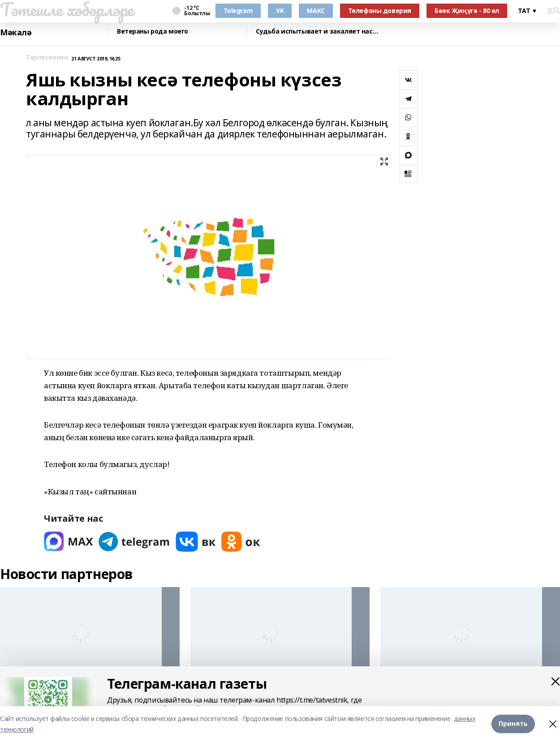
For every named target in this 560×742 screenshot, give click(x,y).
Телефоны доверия (380, 11)
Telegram (238, 11)
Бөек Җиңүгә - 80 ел (467, 11)
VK (280, 11)
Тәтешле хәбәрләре (67, 9)
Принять (513, 724)
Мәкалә (16, 32)
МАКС (316, 11)
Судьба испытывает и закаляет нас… (317, 32)
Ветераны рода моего (153, 32)
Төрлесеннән (47, 58)
